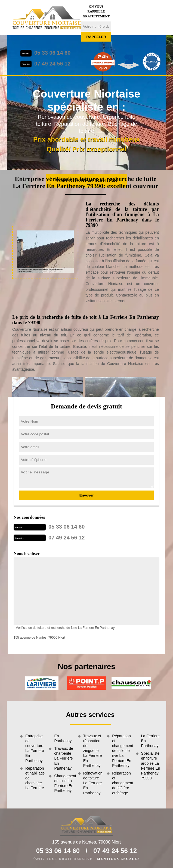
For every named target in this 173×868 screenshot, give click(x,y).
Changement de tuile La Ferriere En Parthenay (64, 783)
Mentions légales (118, 859)
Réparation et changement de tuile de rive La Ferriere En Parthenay (122, 751)
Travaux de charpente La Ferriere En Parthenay (64, 758)
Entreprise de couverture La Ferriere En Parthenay (35, 748)
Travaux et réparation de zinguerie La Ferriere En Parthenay (92, 751)
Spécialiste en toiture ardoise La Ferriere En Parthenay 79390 (151, 766)
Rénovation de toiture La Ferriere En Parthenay (93, 783)
